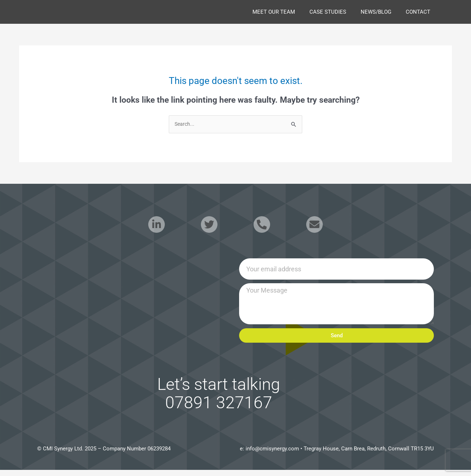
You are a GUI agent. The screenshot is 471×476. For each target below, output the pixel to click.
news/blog (376, 12)
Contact (418, 12)
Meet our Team (274, 12)
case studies (328, 12)
